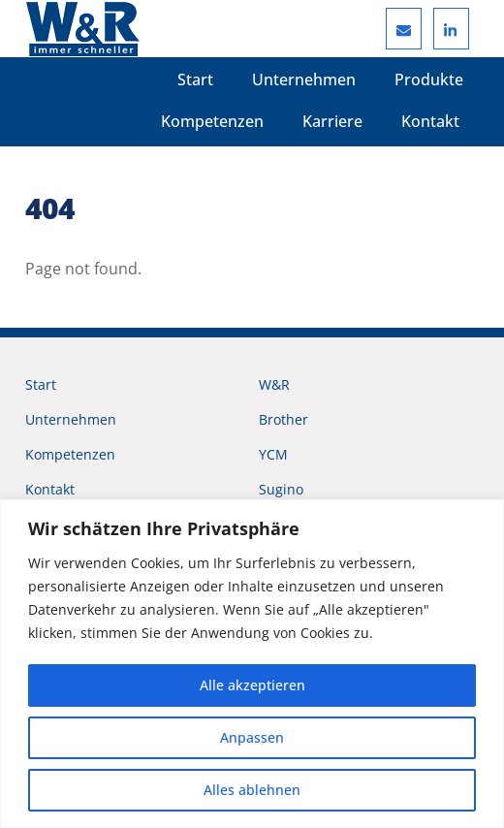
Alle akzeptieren (252, 685)
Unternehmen (304, 80)
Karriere (332, 121)
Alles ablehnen (252, 790)
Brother (283, 419)
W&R (274, 384)
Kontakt (430, 121)
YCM (273, 454)
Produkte (429, 80)
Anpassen (252, 737)
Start (195, 80)
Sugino (281, 489)
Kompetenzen (212, 121)
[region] (252, 664)
